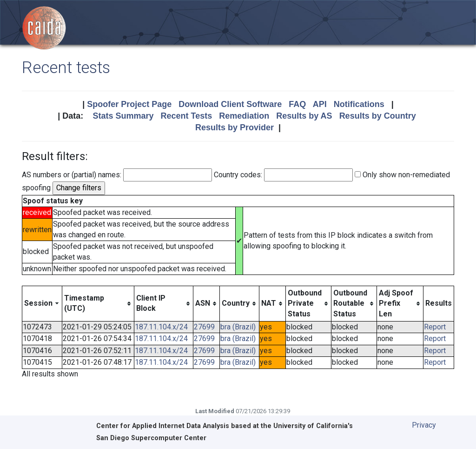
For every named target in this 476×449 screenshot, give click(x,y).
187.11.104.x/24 (161, 327)
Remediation (244, 116)
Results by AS (304, 116)
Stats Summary (123, 116)
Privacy (424, 425)
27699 (204, 327)
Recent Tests (186, 116)
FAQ (297, 104)
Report (435, 327)
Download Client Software (230, 104)
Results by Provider (235, 127)
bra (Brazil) (238, 327)
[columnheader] (42, 303)
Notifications (359, 104)
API (320, 104)
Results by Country (378, 116)
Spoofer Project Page (129, 104)
